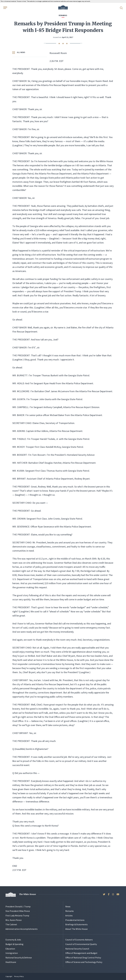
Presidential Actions (75, 920)
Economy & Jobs (13, 940)
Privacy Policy (19, 976)
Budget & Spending (14, 944)
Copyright (9, 976)
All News (19, 52)
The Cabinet (11, 924)
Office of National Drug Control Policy (83, 958)
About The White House (76, 929)
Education (10, 949)
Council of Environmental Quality (81, 944)
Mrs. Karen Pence (14, 920)
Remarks (70, 911)
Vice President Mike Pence (18, 911)
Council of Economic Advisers (79, 940)
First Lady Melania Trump (17, 916)
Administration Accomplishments (22, 929)
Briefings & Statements (76, 924)
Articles (69, 916)
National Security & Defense (19, 958)
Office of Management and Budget (81, 953)
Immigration (12, 953)
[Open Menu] (5, 8)
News (68, 906)
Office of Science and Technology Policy (84, 962)
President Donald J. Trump (18, 906)
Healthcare (11, 962)
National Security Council (77, 949)
